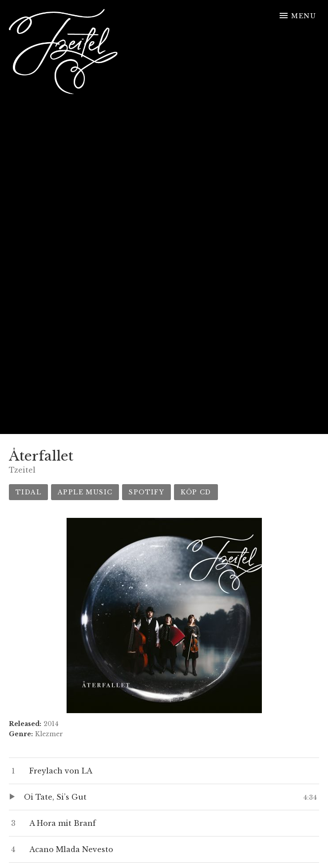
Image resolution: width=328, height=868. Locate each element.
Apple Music (85, 492)
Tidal (28, 492)
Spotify (146, 492)
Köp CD (196, 492)
